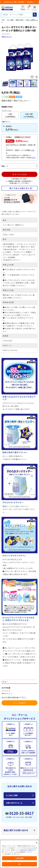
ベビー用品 (10, 20)
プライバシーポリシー (27, 850)
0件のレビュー (7, 37)
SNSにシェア (37, 77)
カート (28, 8)
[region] (19, 854)
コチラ (33, 158)
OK (19, 864)
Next (37, 57)
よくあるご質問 (12, 795)
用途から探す (20, 20)
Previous (2, 57)
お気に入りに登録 (32, 77)
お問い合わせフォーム (14, 803)
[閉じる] (37, 843)
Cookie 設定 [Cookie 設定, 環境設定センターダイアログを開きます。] (19, 858)
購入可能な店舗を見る (19, 188)
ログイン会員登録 (23, 8)
